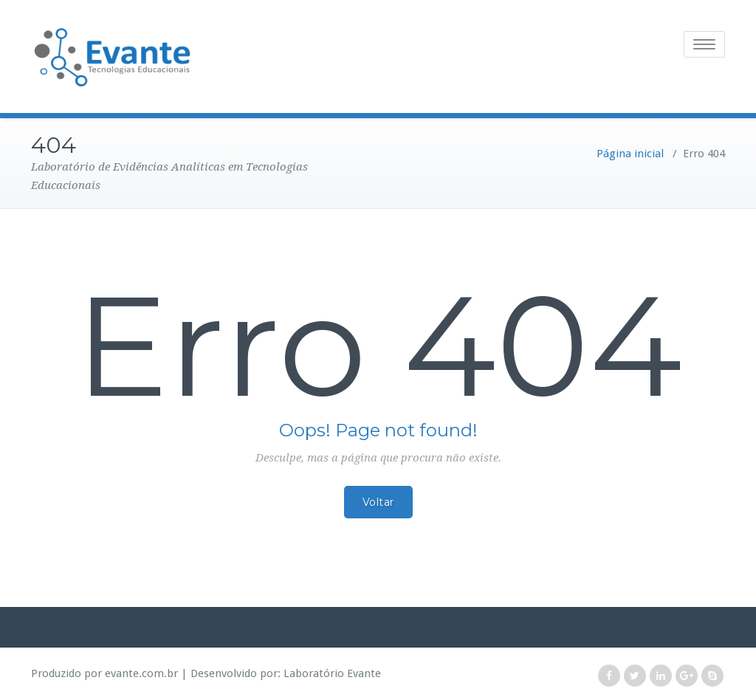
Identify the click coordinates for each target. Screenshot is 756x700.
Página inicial (630, 154)
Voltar (378, 502)
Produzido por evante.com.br (104, 673)
